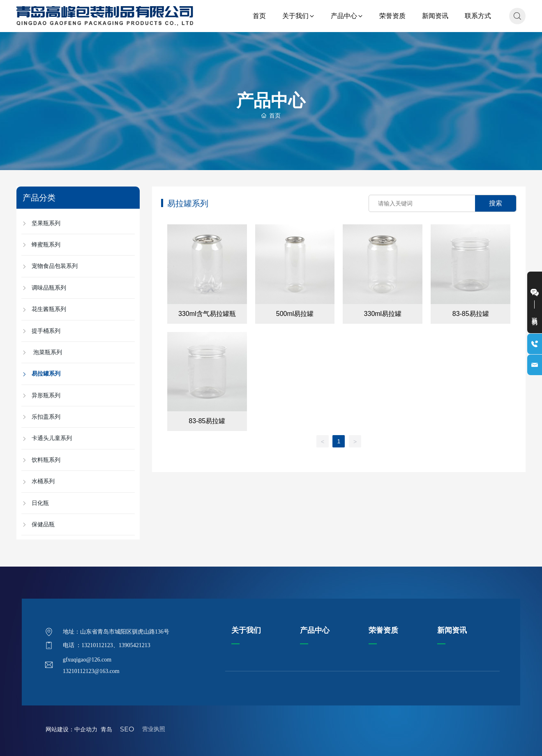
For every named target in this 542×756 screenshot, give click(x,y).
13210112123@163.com (91, 671)
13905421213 (135, 645)
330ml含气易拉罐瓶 (207, 314)
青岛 (108, 729)
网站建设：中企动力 (71, 729)
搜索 (496, 203)
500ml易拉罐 (295, 314)
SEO (127, 729)
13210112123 (97, 645)
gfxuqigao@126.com (87, 660)
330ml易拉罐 (383, 314)
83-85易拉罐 (471, 314)
